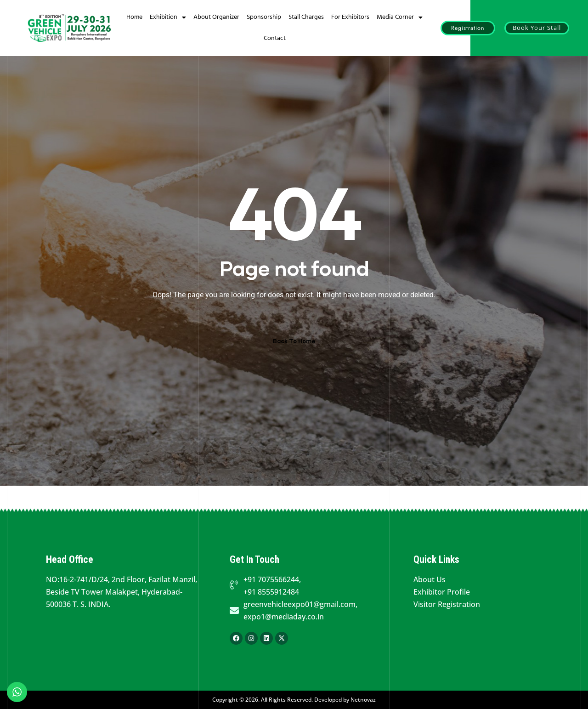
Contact (275, 38)
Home (134, 17)
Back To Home (294, 341)
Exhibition (168, 17)
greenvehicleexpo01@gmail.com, (300, 604)
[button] (468, 28)
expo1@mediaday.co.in (284, 617)
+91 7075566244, (272, 579)
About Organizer (216, 17)
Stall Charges (306, 17)
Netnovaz (363, 700)
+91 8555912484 (271, 592)
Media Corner (400, 17)
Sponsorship (264, 17)
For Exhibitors (350, 17)
